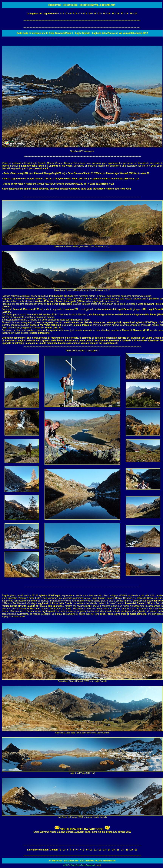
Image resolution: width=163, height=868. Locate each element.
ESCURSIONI (71, 5)
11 (95, 14)
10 (90, 14)
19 (131, 14)
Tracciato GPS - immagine (82, 151)
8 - (84, 14)
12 (99, 14)
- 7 (79, 14)
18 (127, 14)
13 (104, 14)
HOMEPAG (54, 5)
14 (108, 14)
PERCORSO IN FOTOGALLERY (82, 351)
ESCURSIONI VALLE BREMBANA (97, 5)
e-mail (98, 865)
